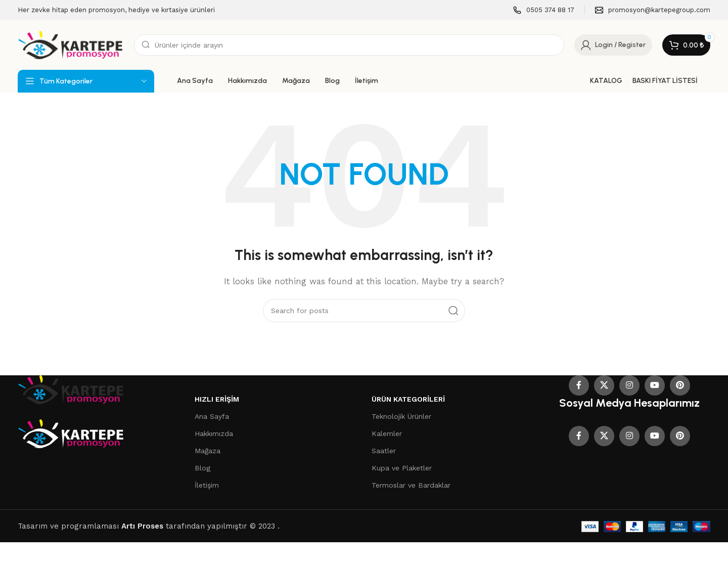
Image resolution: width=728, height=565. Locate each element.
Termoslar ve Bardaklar (411, 485)
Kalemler (387, 433)
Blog (202, 468)
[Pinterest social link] (680, 385)
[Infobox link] (544, 10)
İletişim (207, 485)
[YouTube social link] (655, 385)
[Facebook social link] (579, 385)
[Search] (349, 45)
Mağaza (208, 451)
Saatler (384, 451)
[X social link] (604, 385)
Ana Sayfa (212, 416)
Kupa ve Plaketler (402, 468)
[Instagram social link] (629, 385)
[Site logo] (71, 45)
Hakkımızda (214, 433)
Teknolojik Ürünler (401, 416)
